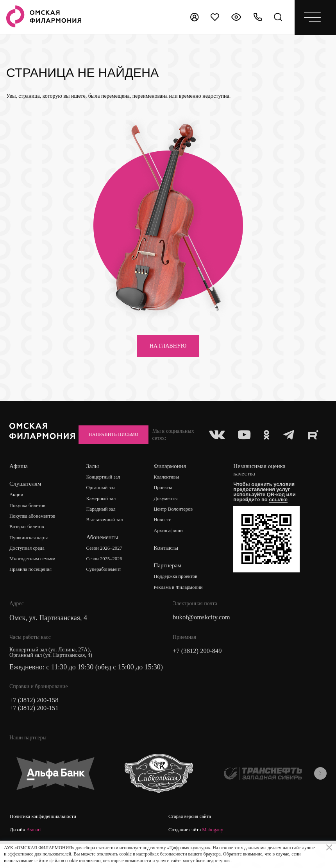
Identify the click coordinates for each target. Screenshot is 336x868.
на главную (168, 346)
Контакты (168, 567)
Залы (94, 483)
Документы (169, 517)
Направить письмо (286, 436)
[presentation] (320, 794)
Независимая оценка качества (264, 487)
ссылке (282, 517)
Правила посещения (33, 589)
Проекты (166, 506)
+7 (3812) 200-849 (199, 671)
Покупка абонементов (35, 534)
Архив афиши (172, 550)
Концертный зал (106, 495)
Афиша (19, 483)
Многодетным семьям (35, 578)
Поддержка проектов (180, 596)
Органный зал (104, 506)
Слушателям (26, 501)
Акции (17, 512)
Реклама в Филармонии (183, 607)
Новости (165, 539)
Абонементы (104, 556)
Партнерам (170, 584)
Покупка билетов (29, 523)
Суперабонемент (107, 589)
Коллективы (170, 495)
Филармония (172, 483)
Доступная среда (29, 567)
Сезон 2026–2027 (107, 567)
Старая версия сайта (192, 838)
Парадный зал (104, 528)
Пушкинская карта (31, 556)
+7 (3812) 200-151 (36, 728)
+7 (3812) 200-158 (36, 720)
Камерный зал (104, 517)
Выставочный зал (108, 539)
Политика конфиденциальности (46, 838)
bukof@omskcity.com (204, 637)
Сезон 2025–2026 (107, 578)
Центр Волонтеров (177, 528)
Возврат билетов (29, 545)
